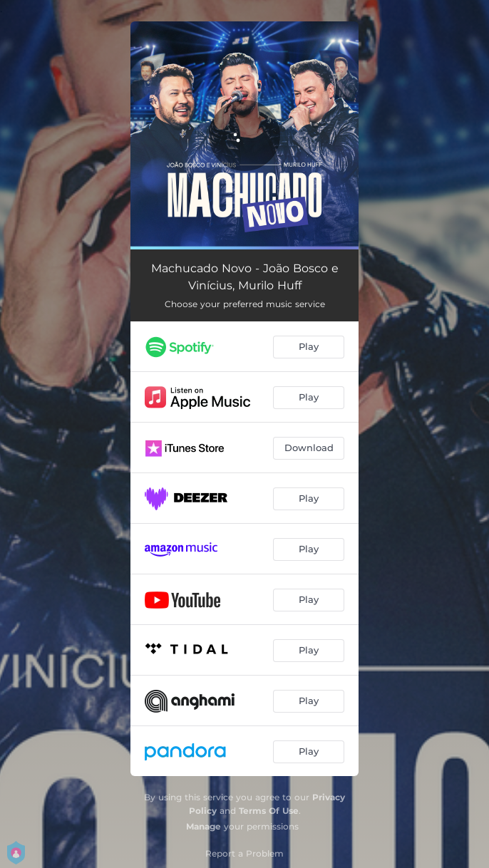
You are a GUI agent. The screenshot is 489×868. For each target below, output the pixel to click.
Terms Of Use (269, 811)
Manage (204, 826)
